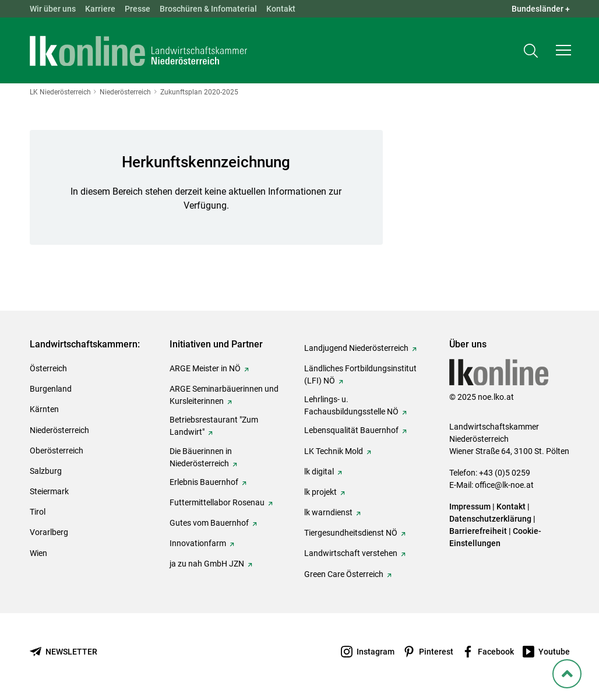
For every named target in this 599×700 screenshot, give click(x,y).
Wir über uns (53, 9)
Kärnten (44, 409)
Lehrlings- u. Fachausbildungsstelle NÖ (351, 405)
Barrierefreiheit (478, 531)
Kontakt (281, 9)
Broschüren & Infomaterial (208, 9)
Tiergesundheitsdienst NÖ (351, 533)
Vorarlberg (49, 532)
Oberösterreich (57, 451)
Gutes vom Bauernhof (209, 523)
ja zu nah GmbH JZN (207, 564)
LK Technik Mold (334, 451)
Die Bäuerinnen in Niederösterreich (201, 457)
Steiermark (49, 491)
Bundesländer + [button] (541, 9)
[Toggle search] (531, 50)
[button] (563, 50)
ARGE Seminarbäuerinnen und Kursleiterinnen (224, 395)
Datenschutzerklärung (490, 519)
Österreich (48, 368)
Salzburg (46, 471)
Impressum (470, 506)
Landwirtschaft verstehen (351, 553)
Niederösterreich (59, 430)
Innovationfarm (198, 543)
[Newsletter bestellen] (64, 652)
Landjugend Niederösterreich (356, 348)
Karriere (100, 9)
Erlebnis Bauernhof (204, 482)
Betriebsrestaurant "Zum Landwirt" (214, 426)
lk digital (319, 472)
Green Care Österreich (344, 574)
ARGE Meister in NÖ (205, 368)
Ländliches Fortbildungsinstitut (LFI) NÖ (360, 374)
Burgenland (51, 389)
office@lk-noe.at (504, 485)
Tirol (38, 512)
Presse (138, 9)
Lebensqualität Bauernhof (351, 430)
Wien (38, 553)
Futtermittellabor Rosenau (217, 502)
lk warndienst (328, 512)
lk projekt (320, 492)
